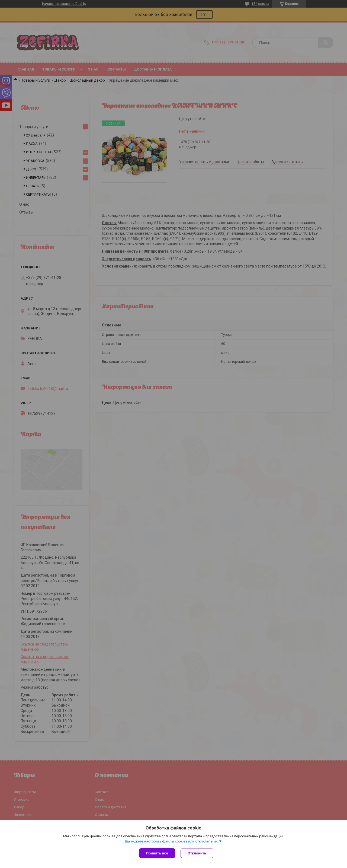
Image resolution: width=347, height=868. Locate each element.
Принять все (157, 853)
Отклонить (197, 853)
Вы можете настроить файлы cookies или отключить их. (172, 841)
